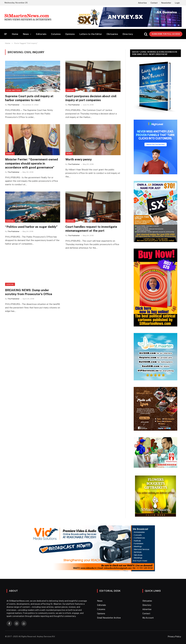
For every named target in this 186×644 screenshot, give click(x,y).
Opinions (70, 34)
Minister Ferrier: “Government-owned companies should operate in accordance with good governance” (31, 163)
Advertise (142, 3)
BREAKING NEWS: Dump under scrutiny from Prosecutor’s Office (29, 292)
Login (177, 3)
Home (15, 34)
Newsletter (166, 3)
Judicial (70, 90)
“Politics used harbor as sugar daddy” (31, 227)
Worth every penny (79, 159)
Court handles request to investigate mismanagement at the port (91, 229)
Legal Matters (13, 90)
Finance (10, 154)
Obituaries (112, 34)
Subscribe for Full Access (166, 34)
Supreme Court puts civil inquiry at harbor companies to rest (29, 98)
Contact (154, 3)
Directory (128, 34)
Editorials (41, 34)
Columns (56, 34)
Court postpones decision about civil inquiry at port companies (91, 98)
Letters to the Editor (91, 34)
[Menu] (6, 34)
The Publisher (14, 105)
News (26, 34)
